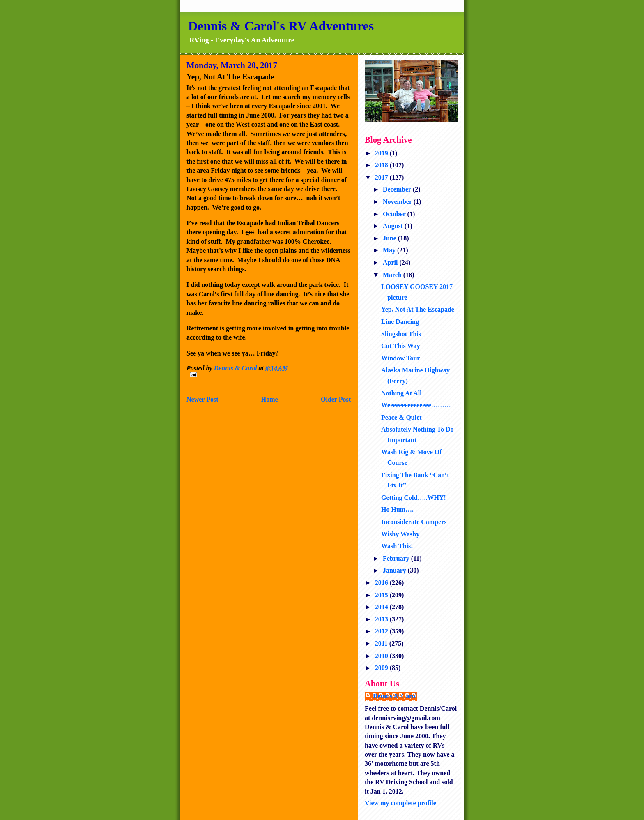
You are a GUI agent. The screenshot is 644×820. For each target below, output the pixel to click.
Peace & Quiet (401, 417)
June (390, 238)
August (394, 226)
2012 (382, 631)
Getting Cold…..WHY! (414, 498)
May (390, 250)
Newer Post (202, 399)
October (395, 214)
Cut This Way (401, 346)
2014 (382, 607)
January (395, 570)
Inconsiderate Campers (414, 522)
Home (270, 399)
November (398, 202)
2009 (382, 668)
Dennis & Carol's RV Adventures (281, 26)
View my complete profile (400, 803)
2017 (382, 177)
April (391, 262)
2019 (382, 153)
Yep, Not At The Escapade (418, 309)
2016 (382, 583)
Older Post (336, 399)
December (398, 189)
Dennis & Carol (395, 696)
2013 (382, 619)
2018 (382, 165)
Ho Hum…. (397, 509)
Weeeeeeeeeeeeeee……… (416, 405)
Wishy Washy (400, 534)
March (393, 275)
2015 (382, 595)
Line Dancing (400, 322)
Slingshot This (401, 334)
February (397, 558)
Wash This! (397, 546)
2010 (382, 656)
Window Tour (400, 358)
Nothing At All (401, 393)
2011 (382, 643)
